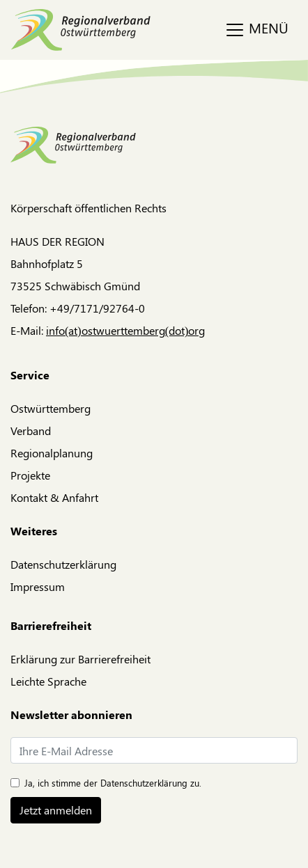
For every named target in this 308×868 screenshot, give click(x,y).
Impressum (38, 586)
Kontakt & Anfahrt (54, 497)
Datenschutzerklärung (63, 564)
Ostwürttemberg (51, 408)
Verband (31, 431)
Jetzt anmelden (56, 810)
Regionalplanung (52, 453)
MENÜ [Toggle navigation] (256, 29)
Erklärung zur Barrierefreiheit (80, 659)
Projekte (30, 475)
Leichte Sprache (48, 681)
